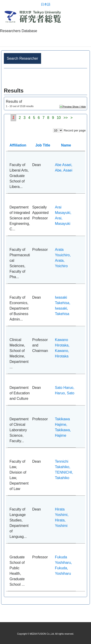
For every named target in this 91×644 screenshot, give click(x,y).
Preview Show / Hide (74, 107)
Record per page (75, 130)
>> (66, 118)
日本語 (46, 4)
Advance (45, 78)
